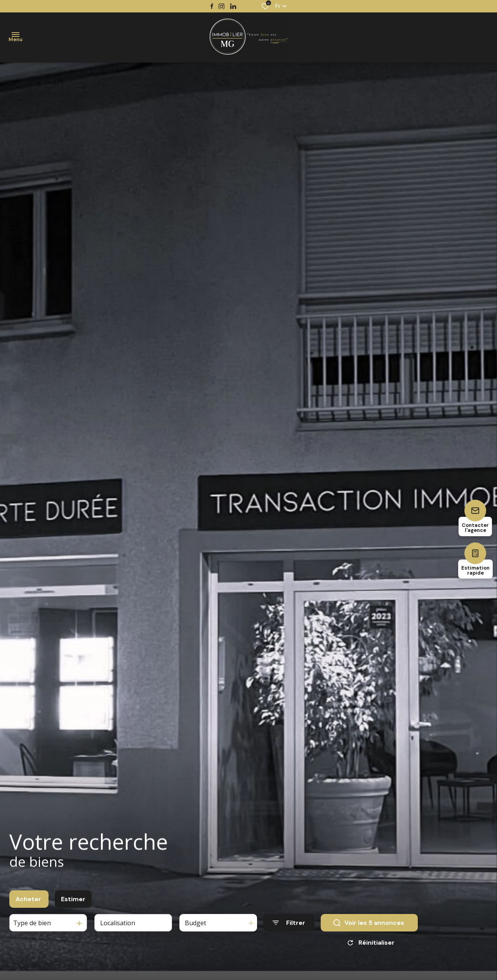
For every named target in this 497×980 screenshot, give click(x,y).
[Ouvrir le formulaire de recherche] (289, 924)
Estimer (73, 901)
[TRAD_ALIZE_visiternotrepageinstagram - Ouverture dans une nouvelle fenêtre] (222, 6)
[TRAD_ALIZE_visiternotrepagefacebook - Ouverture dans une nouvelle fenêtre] (212, 6)
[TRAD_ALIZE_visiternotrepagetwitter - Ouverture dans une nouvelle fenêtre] (233, 6)
